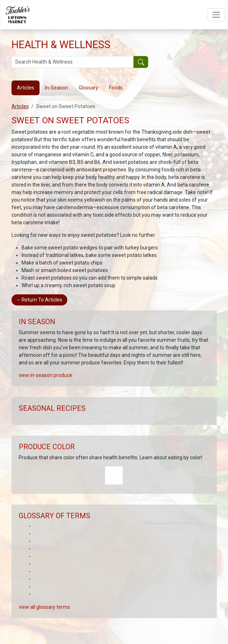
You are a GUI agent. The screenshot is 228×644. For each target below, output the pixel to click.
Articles (20, 106)
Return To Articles (39, 300)
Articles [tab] (26, 88)
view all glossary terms (44, 607)
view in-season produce (45, 375)
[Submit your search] (141, 62)
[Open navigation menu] (216, 15)
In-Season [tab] (56, 88)
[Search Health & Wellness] (73, 62)
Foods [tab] (116, 88)
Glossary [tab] (88, 88)
